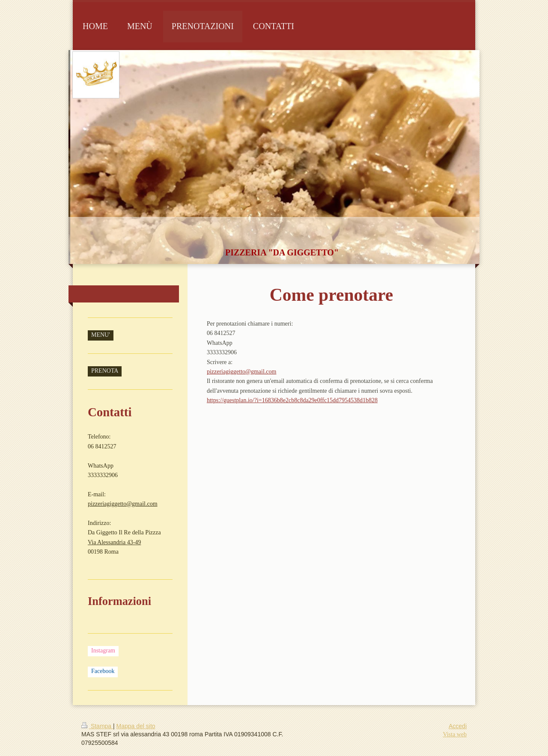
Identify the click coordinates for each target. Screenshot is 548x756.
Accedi (458, 726)
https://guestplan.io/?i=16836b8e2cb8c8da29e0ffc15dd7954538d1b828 (292, 400)
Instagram (103, 651)
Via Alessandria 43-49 (114, 542)
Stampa (97, 726)
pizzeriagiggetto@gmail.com (242, 372)
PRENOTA (105, 371)
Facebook (103, 671)
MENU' (101, 335)
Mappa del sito (136, 726)
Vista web (455, 734)
